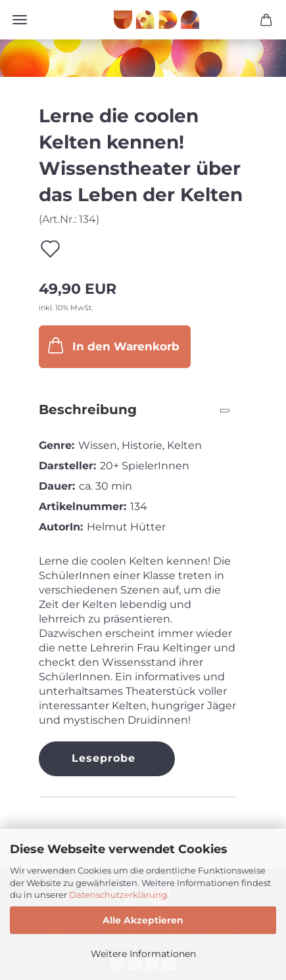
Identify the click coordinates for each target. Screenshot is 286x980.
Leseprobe (104, 758)
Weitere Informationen (143, 954)
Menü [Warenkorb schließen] (20, 20)
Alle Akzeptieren (143, 920)
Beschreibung (88, 409)
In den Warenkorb (112, 346)
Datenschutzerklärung (118, 895)
